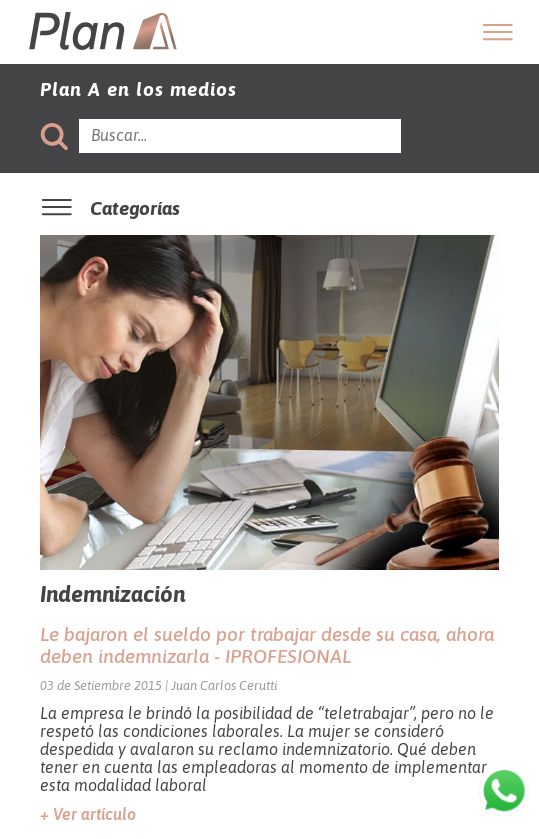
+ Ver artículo (88, 814)
